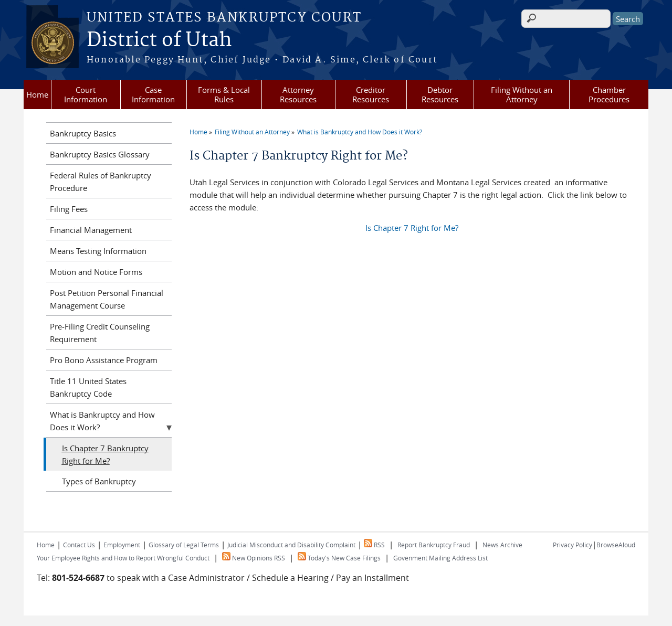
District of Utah (159, 40)
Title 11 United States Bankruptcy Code (88, 387)
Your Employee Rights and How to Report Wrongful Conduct (123, 558)
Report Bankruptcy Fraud (434, 545)
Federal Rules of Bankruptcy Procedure (101, 182)
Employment (122, 545)
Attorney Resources (298, 94)
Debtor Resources (440, 94)
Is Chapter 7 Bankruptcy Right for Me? (105, 454)
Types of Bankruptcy (99, 481)
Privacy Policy (573, 545)
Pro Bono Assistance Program (104, 360)
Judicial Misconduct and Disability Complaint (291, 545)
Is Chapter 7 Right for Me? (412, 228)
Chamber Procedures (609, 94)
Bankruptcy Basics (83, 133)
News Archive (502, 545)
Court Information (86, 94)
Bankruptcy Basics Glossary (100, 154)
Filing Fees (69, 209)
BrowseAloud (616, 545)
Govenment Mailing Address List (440, 558)
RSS (374, 545)
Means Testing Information (98, 251)
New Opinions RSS (254, 558)
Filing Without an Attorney (522, 94)
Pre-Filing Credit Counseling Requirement (100, 333)
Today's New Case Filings (339, 558)
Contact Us (79, 545)
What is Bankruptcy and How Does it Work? (360, 132)
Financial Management (91, 230)
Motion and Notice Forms (96, 272)
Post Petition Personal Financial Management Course (107, 299)
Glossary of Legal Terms (184, 545)
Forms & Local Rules (224, 94)
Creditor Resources (371, 94)
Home (37, 94)
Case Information (153, 94)
